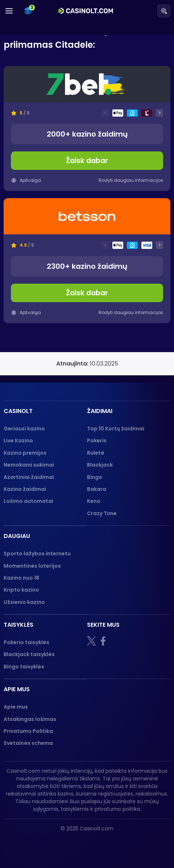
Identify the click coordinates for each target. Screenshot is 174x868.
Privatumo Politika (28, 731)
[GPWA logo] (141, 844)
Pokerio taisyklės (26, 642)
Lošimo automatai (28, 501)
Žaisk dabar (87, 161)
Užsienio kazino (24, 602)
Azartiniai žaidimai (29, 477)
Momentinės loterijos (32, 566)
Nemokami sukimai (29, 465)
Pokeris (97, 441)
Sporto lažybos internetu (37, 554)
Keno (94, 501)
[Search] (164, 11)
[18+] (26, 844)
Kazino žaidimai (25, 489)
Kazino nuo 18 (21, 578)
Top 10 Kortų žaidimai (116, 429)
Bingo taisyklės (24, 667)
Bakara (97, 489)
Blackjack (100, 465)
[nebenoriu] (59, 844)
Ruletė (96, 453)
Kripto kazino (21, 590)
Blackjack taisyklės (29, 654)
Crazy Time (102, 513)
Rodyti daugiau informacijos (131, 180)
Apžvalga (26, 180)
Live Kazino (18, 441)
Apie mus (16, 707)
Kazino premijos (25, 453)
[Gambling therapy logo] (101, 844)
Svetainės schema (28, 743)
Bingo (95, 477)
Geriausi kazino (24, 429)
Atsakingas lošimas (30, 719)
